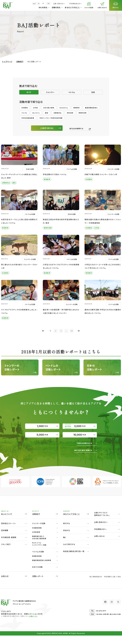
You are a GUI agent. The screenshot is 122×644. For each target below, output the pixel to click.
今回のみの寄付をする (83, 452)
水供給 (35, 108)
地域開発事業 (37, 536)
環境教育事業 (37, 565)
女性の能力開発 (49, 108)
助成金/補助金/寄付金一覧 (74, 560)
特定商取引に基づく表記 (113, 585)
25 (74, 332)
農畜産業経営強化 (91, 108)
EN (48, 3)
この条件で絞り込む (48, 129)
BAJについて (7, 522)
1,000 (42, 430)
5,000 (42, 442)
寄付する (67, 532)
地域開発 (25, 108)
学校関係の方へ (100, 538)
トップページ (7, 62)
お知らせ (5, 585)
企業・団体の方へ (59, 4)
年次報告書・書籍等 (9, 546)
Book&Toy (64, 108)
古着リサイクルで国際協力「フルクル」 (102, 522)
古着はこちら (33, 625)
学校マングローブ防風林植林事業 (51, 118)
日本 (93, 92)
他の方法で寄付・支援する (81, 459)
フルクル (24, 113)
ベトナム (72, 92)
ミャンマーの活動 (39, 532)
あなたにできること (72, 522)
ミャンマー (50, 92)
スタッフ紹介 (6, 553)
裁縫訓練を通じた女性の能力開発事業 (39, 546)
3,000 (80, 430)
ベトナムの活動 (38, 560)
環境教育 (76, 108)
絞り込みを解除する (77, 129)
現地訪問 (70, 113)
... (67, 332)
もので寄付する (69, 553)
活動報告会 (57, 113)
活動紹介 (20, 62)
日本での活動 (37, 575)
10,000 (80, 442)
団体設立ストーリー (9, 532)
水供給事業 (36, 541)
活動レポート (38, 585)
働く (65, 546)
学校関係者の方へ (76, 4)
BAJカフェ (36, 113)
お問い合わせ (99, 545)
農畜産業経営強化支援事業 (42, 569)
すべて (29, 92)
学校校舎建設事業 (28, 118)
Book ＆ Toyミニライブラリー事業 (39, 552)
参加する (67, 539)
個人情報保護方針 (96, 585)
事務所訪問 (83, 113)
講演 (47, 113)
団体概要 (5, 539)
